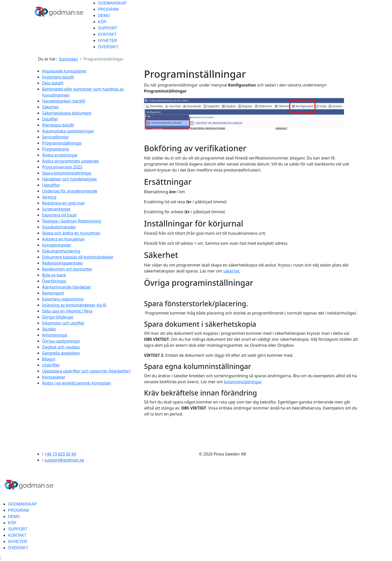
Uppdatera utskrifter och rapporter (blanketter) (86, 371)
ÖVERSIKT (108, 47)
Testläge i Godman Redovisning (71, 221)
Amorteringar (55, 335)
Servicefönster (55, 137)
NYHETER (107, 41)
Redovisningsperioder (62, 263)
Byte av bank (54, 275)
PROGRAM (108, 9)
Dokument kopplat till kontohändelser (78, 257)
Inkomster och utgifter (63, 323)
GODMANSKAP (112, 3)
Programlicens (55, 149)
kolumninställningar (243, 382)
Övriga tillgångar (58, 317)
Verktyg (49, 197)
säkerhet (231, 271)
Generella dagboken (61, 353)
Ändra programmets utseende (70, 161)
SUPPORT (108, 28)
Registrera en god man (63, 203)
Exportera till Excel (59, 215)
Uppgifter (51, 185)
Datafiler (50, 119)
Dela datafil (53, 83)
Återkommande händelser (67, 287)
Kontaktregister (57, 245)
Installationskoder (59, 227)
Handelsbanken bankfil (64, 101)
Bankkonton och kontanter (67, 269)
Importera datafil (58, 77)
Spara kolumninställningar (67, 173)
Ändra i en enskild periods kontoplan (76, 383)
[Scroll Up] (1, 558)
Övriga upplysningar (61, 341)
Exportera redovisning (63, 299)
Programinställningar (62, 143)
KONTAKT (107, 34)
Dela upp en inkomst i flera (67, 311)
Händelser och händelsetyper (69, 179)
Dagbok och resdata (61, 347)
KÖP (102, 22)
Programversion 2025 (62, 167)
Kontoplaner (54, 377)
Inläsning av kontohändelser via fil (74, 305)
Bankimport (53, 293)
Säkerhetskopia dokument (67, 113)
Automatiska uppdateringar (68, 131)
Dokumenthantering (61, 251)
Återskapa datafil (58, 125)
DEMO (104, 16)
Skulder (49, 329)
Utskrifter (51, 365)
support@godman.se (64, 460)
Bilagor (49, 359)
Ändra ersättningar (60, 155)
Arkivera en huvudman (63, 239)
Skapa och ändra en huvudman (71, 233)
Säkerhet (50, 107)
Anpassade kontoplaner (64, 71)
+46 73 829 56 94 (60, 454)
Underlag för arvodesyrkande (70, 191)
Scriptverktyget (56, 209)
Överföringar (54, 281)
